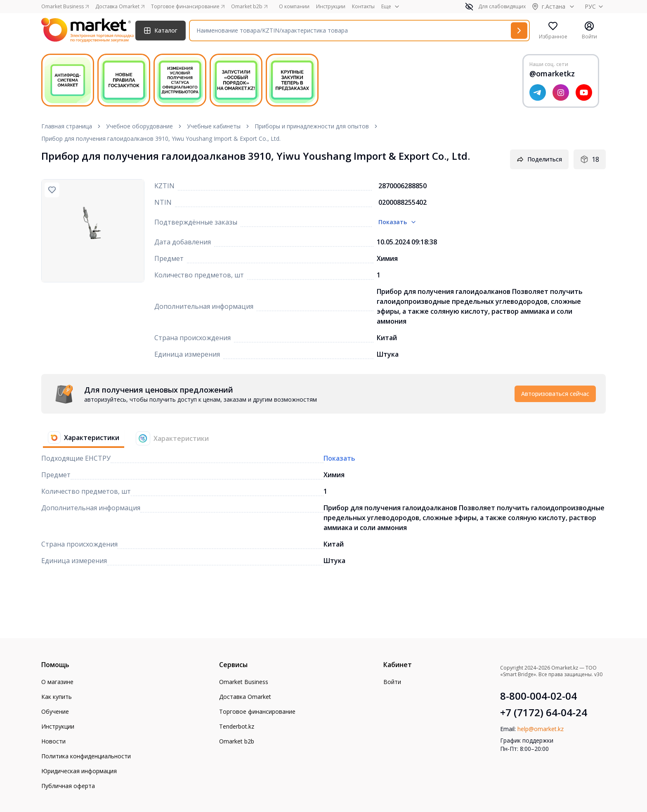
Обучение (55, 711)
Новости (53, 741)
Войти (392, 682)
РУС (595, 6)
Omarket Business (244, 682)
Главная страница (67, 126)
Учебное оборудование (139, 126)
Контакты (363, 7)
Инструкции (331, 7)
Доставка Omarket (245, 697)
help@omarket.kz (541, 729)
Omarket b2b (237, 741)
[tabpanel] (323, 394)
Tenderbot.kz (237, 726)
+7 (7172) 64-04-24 (544, 713)
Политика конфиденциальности (86, 756)
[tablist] (128, 438)
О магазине (57, 682)
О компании (294, 7)
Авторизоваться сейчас (555, 394)
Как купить (57, 697)
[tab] (80, 438)
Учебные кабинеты (214, 126)
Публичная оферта (68, 786)
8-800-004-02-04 (538, 696)
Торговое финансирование (257, 711)
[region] (93, 231)
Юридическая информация (79, 771)
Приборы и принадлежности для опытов (312, 126)
